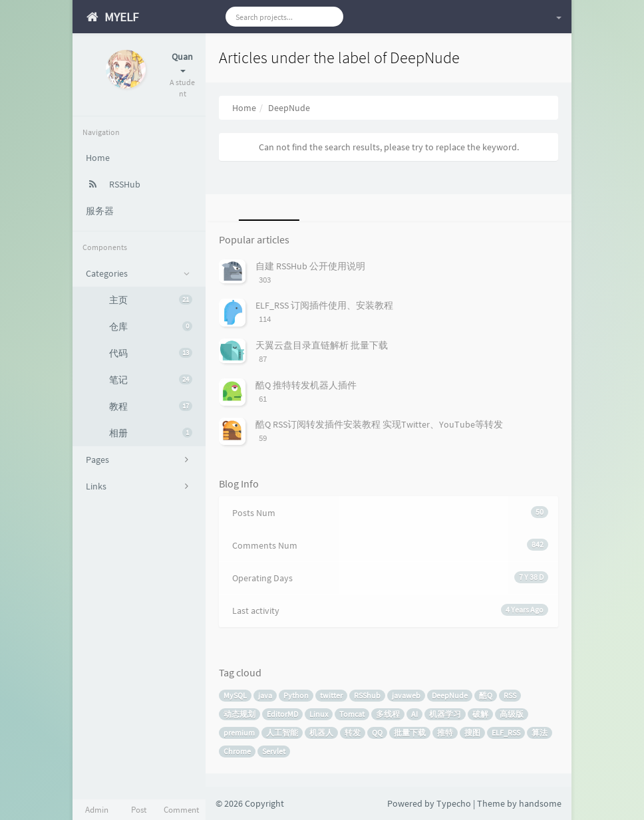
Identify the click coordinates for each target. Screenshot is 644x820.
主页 (151, 300)
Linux (319, 714)
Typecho (454, 803)
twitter (331, 695)
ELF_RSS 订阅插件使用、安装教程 (324, 305)
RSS (510, 695)
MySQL (235, 695)
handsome (540, 803)
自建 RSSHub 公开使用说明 (310, 266)
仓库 (151, 327)
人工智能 (282, 733)
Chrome (237, 751)
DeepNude (450, 695)
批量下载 (410, 733)
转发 (353, 733)
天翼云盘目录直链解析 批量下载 (322, 345)
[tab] (266, 207)
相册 (151, 433)
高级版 (512, 714)
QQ (377, 733)
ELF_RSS (506, 733)
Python (296, 695)
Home (244, 108)
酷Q (486, 695)
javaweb (406, 695)
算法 (540, 733)
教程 (151, 406)
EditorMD (282, 714)
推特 (445, 733)
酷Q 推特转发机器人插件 (306, 385)
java (265, 695)
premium (239, 733)
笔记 (151, 380)
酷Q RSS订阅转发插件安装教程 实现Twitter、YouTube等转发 (379, 424)
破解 (480, 714)
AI (414, 714)
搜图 (472, 733)
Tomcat (352, 714)
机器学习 (445, 714)
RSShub (367, 695)
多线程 (388, 714)
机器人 (321, 733)
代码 (151, 353)
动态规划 (240, 714)
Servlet (274, 751)
